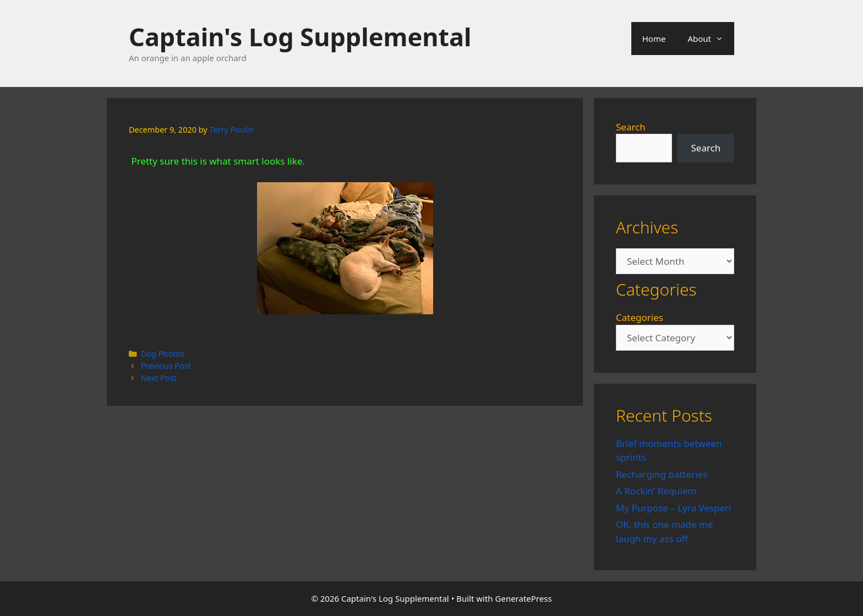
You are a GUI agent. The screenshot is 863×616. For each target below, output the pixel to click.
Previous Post (166, 366)
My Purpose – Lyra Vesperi (673, 508)
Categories (640, 317)
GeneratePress (524, 598)
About (711, 39)
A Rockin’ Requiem (656, 491)
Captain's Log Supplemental (300, 37)
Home (654, 39)
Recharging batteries (662, 474)
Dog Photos (163, 354)
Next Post (159, 378)
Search (631, 127)
